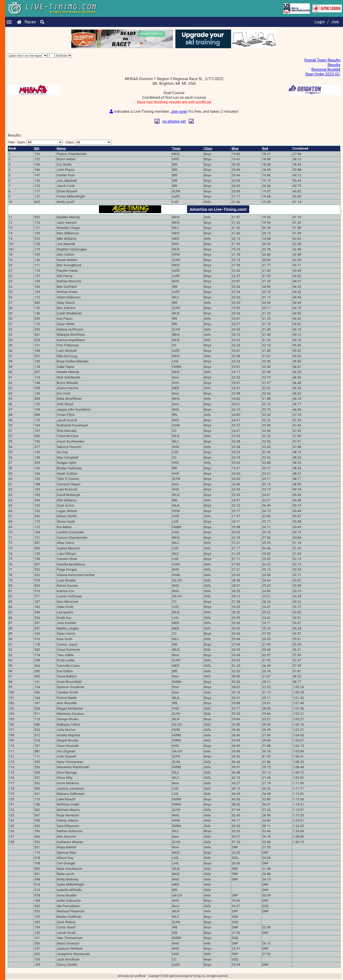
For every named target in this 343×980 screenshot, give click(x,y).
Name (61, 148)
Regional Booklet (326, 69)
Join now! (179, 111)
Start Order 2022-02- (323, 74)
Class (208, 148)
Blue (235, 148)
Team (177, 148)
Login (320, 22)
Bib (37, 148)
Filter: (35, 142)
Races (30, 22)
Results (334, 65)
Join (335, 22)
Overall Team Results (322, 60)
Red (265, 148)
